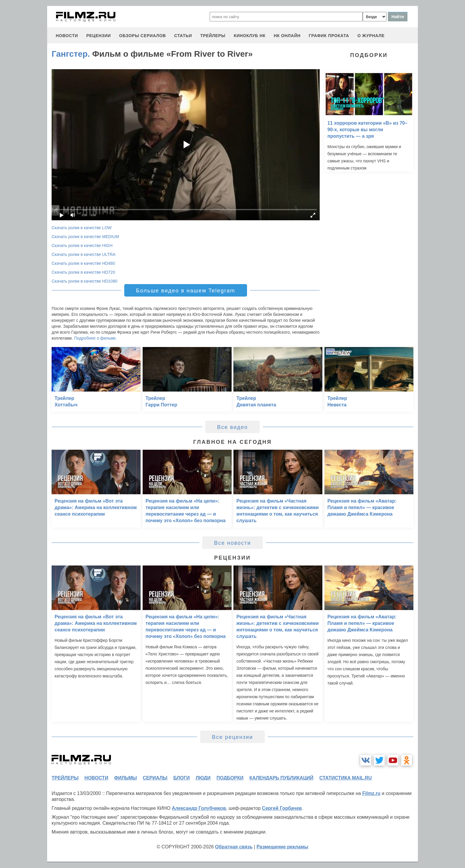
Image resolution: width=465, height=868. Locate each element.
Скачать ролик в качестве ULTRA (83, 254)
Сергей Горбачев (282, 808)
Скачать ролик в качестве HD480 (83, 263)
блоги (181, 778)
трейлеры (213, 36)
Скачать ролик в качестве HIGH (82, 245)
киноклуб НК (250, 36)
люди (203, 778)
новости (67, 36)
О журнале (371, 36)
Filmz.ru (371, 793)
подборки (230, 778)
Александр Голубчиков (199, 808)
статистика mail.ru (346, 778)
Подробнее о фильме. (95, 338)
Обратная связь (234, 847)
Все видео (232, 427)
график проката (329, 36)
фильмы (125, 778)
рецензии (99, 36)
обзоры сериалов (143, 36)
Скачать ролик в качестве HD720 (83, 272)
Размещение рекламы (282, 847)
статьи (183, 36)
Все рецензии (232, 737)
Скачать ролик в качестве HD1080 (85, 281)
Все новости (233, 543)
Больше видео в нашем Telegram (186, 291)
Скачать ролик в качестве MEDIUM (85, 237)
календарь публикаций (281, 778)
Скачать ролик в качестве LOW (82, 228)
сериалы (155, 778)
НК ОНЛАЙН (287, 36)
